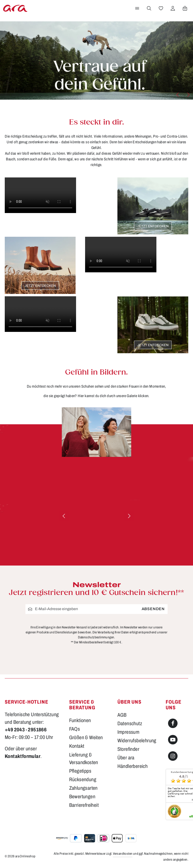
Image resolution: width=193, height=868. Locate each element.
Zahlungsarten (83, 788)
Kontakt (77, 746)
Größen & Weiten (86, 737)
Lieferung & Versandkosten (84, 759)
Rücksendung (83, 779)
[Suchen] (149, 8)
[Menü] (137, 8)
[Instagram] (173, 756)
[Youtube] (173, 740)
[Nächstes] (188, 95)
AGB (122, 715)
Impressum (128, 732)
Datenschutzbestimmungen (96, 637)
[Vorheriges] (178, 95)
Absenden (153, 609)
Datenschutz (130, 723)
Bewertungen (82, 796)
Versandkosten (123, 854)
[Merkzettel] (161, 8)
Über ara (126, 758)
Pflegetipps (80, 771)
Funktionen (80, 720)
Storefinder (128, 749)
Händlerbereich (133, 766)
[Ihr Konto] (173, 8)
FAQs (75, 729)
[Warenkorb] (185, 8)
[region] (96, 432)
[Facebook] (173, 723)
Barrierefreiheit (84, 805)
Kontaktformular (23, 756)
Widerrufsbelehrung (137, 740)
